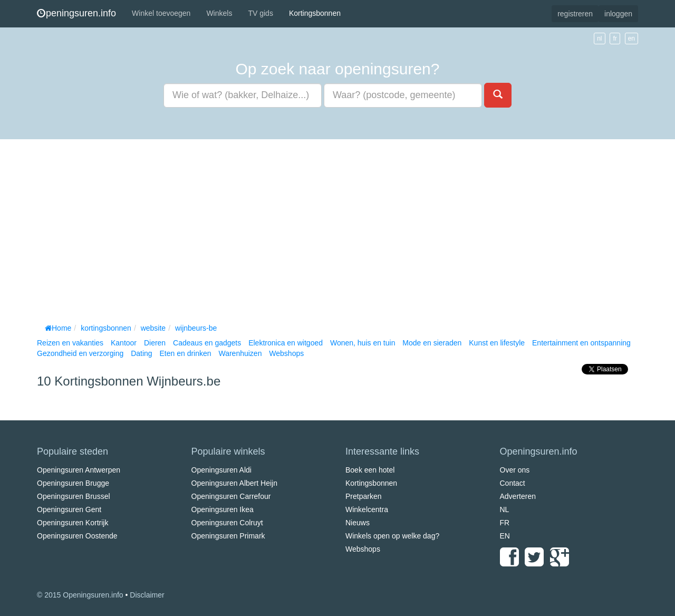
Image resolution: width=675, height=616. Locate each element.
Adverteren (518, 496)
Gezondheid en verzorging (80, 353)
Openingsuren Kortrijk (73, 523)
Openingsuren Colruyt (227, 523)
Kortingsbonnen (315, 13)
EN (505, 536)
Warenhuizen (240, 353)
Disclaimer (147, 595)
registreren (575, 14)
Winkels (219, 13)
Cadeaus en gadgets (207, 343)
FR (505, 523)
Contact (513, 483)
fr (615, 38)
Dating (141, 353)
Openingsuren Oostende (77, 536)
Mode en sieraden (432, 343)
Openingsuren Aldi (221, 470)
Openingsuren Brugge (73, 483)
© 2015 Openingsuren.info (80, 595)
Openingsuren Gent (69, 509)
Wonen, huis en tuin (363, 343)
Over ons (515, 470)
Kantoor (124, 343)
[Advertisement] (337, 229)
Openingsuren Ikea (223, 509)
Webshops (286, 353)
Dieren (155, 343)
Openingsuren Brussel (74, 496)
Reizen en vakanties (70, 343)
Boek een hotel (370, 470)
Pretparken (363, 496)
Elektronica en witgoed (286, 343)
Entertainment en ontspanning (581, 343)
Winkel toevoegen (161, 13)
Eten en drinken (185, 353)
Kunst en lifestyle (497, 343)
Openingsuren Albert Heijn (234, 483)
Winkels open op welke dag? (392, 536)
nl (599, 38)
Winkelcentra (367, 509)
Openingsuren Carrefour (231, 496)
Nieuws (358, 523)
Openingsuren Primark (228, 536)
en (631, 38)
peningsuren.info (76, 13)
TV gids (260, 13)
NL (505, 509)
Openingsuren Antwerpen (79, 470)
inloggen (618, 14)
